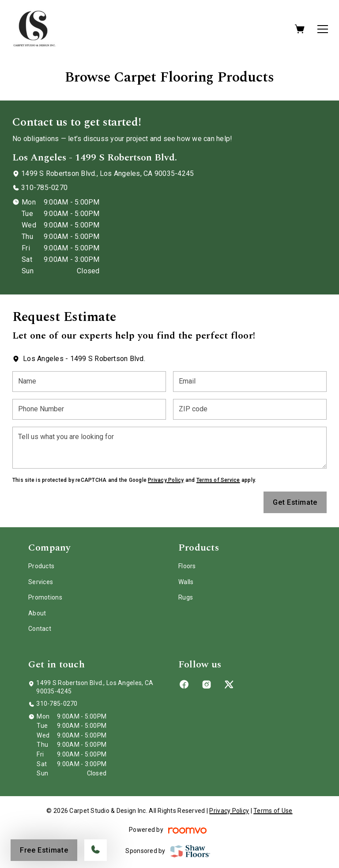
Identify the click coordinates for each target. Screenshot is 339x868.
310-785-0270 (44, 188)
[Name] (89, 382)
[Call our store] (96, 850)
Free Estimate (44, 850)
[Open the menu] (323, 29)
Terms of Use (273, 811)
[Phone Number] (89, 409)
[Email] (250, 382)
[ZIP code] (250, 409)
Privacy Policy (166, 480)
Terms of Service (218, 480)
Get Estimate (295, 502)
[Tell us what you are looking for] (169, 448)
